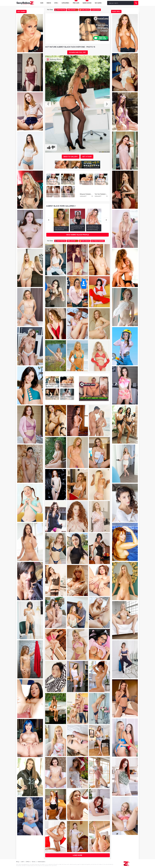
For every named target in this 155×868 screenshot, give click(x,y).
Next (106, 220)
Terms (34, 862)
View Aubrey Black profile (78, 235)
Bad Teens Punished (98, 241)
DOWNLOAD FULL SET (77, 52)
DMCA (28, 862)
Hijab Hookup (96, 10)
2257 (22, 862)
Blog (18, 862)
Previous (49, 220)
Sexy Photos (60, 10)
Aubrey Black (56, 59)
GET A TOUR (87, 157)
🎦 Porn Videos (84, 10)
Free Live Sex (72, 10)
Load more (77, 855)
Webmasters (41, 862)
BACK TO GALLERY (71, 157)
